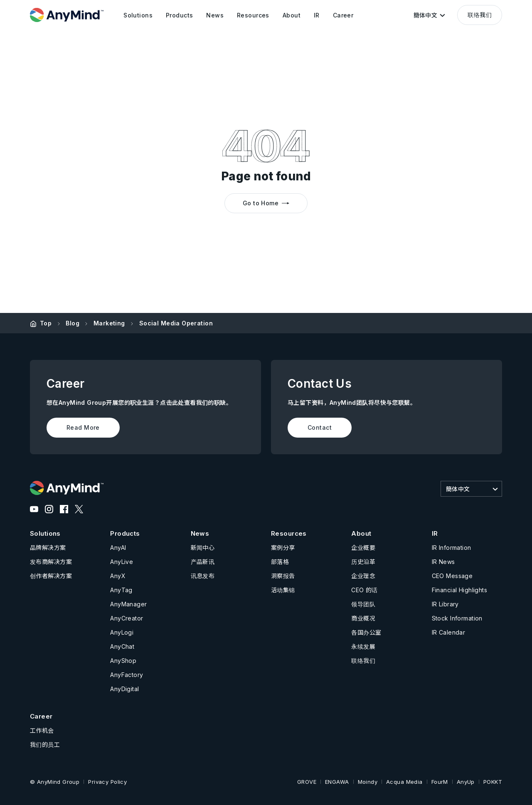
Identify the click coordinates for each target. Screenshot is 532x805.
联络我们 (480, 15)
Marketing (109, 323)
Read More (83, 427)
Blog (73, 323)
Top (46, 323)
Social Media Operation (176, 323)
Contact (320, 427)
